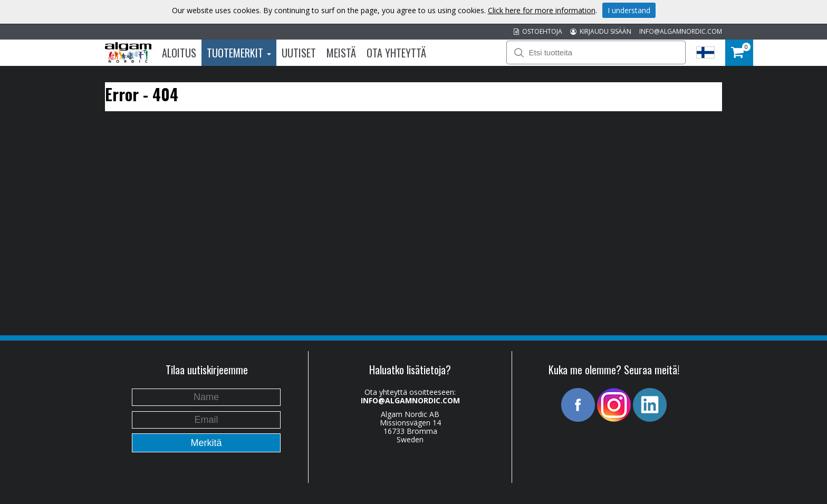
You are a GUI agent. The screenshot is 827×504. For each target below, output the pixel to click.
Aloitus (179, 53)
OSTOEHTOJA (538, 31)
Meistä (341, 53)
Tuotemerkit (239, 53)
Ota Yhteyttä (396, 53)
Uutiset (299, 53)
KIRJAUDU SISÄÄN (601, 31)
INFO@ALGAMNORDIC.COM (681, 31)
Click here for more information (542, 10)
